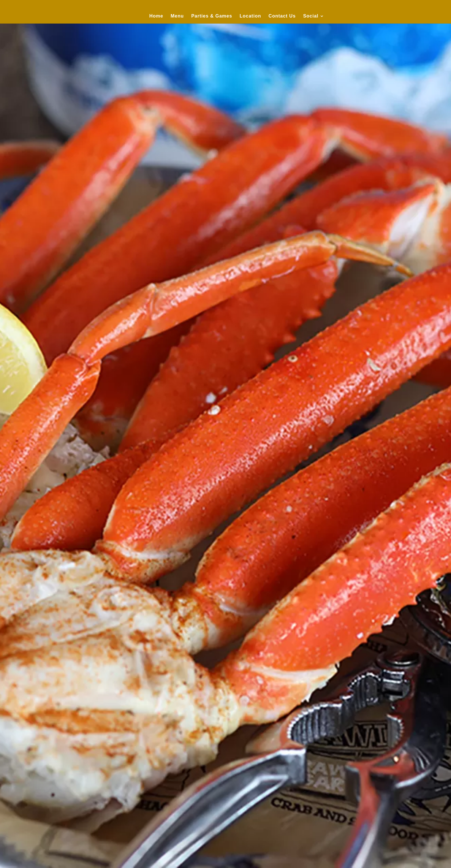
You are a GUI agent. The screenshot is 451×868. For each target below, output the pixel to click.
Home (156, 16)
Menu (177, 16)
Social (311, 16)
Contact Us (282, 16)
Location (250, 16)
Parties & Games (212, 16)
